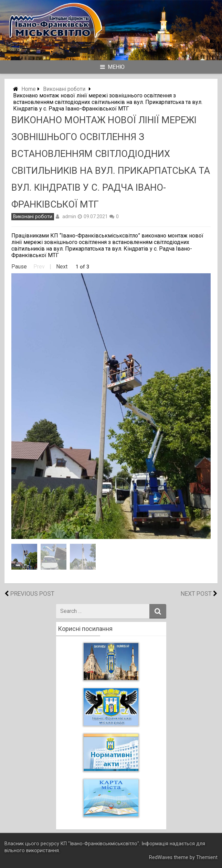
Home (29, 89)
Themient (207, 858)
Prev (39, 267)
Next (62, 267)
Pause (19, 267)
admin (69, 216)
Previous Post (32, 594)
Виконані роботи (64, 89)
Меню (112, 67)
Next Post (196, 594)
